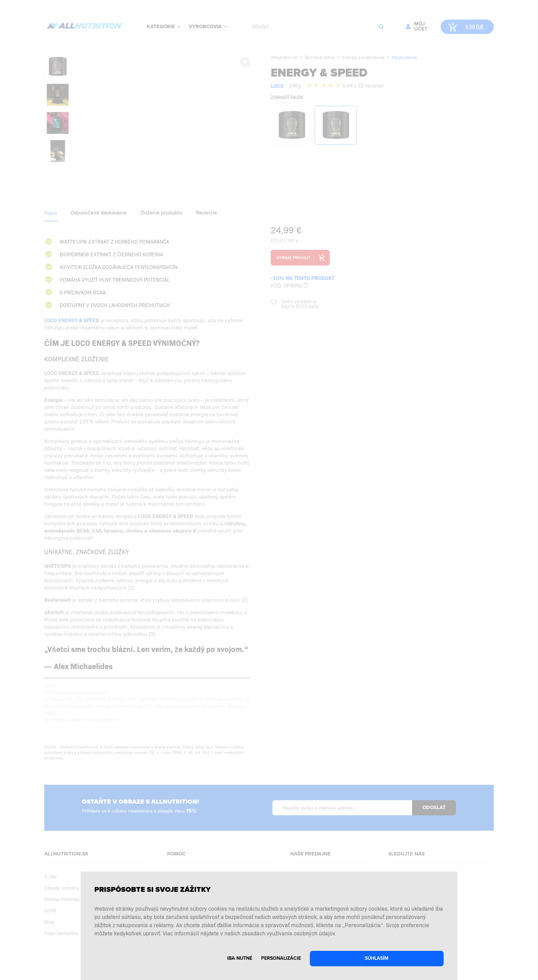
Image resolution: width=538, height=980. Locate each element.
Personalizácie (281, 958)
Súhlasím (377, 958)
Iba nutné (240, 958)
